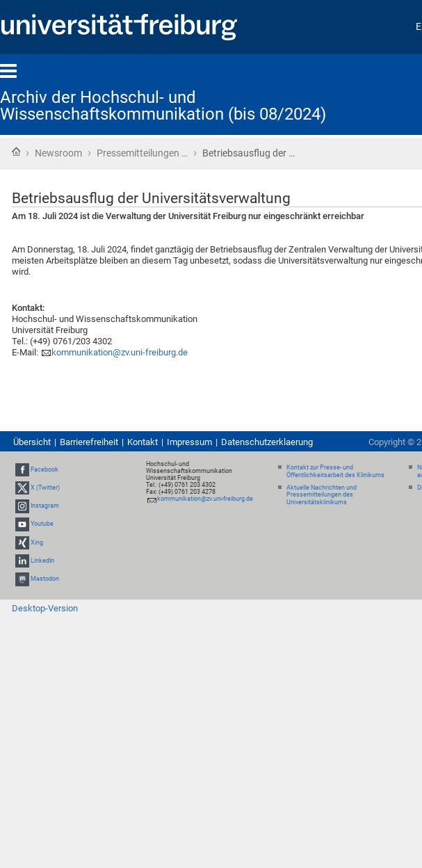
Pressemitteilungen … (142, 153)
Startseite (16, 152)
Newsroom (58, 153)
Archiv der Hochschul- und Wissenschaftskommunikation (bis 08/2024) (163, 106)
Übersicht (32, 442)
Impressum (189, 442)
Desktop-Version (45, 608)
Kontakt (143, 442)
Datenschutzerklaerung (267, 442)
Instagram (45, 506)
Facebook (44, 469)
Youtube (42, 524)
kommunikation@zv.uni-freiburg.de (120, 352)
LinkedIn (42, 561)
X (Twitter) (45, 488)
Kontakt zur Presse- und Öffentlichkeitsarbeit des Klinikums (335, 471)
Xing (37, 542)
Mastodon (45, 579)
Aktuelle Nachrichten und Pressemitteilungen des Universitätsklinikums (322, 495)
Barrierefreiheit (89, 442)
